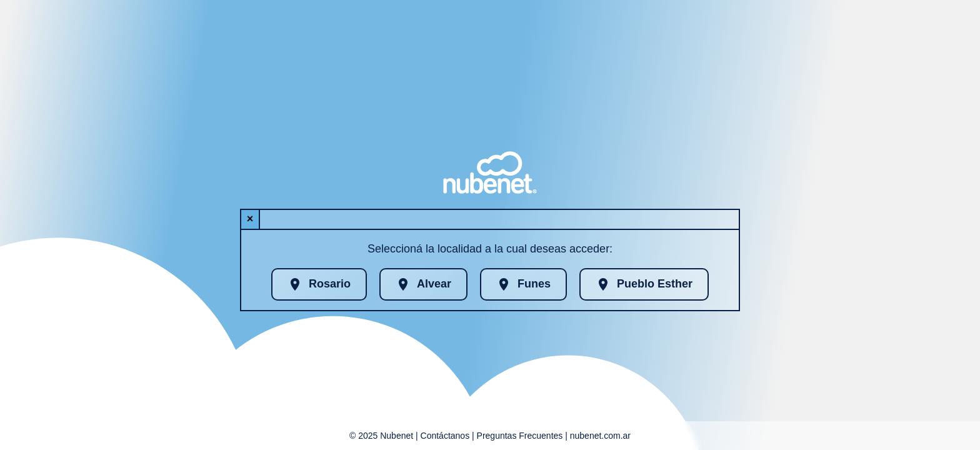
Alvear (423, 284)
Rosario (319, 284)
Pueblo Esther (644, 284)
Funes (523, 284)
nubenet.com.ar (600, 436)
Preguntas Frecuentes (520, 436)
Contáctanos (445, 436)
